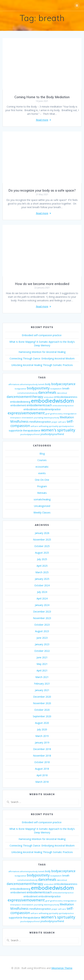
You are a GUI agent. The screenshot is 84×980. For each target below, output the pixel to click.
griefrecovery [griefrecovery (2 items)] (56, 414)
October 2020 (42, 710)
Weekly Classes (42, 512)
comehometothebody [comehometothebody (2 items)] (27, 393)
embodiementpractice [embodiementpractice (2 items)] (63, 406)
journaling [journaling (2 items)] (39, 418)
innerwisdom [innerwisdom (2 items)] (27, 418)
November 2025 (42, 540)
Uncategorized (42, 506)
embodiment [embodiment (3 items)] (31, 409)
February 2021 (42, 684)
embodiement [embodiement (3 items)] (18, 405)
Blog (42, 454)
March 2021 (42, 677)
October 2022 (42, 651)
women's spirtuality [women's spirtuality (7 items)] (58, 430)
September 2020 (42, 716)
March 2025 (42, 572)
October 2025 (42, 546)
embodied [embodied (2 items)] (49, 397)
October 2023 (42, 625)
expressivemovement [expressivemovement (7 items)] (26, 413)
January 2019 (42, 742)
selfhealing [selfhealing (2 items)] (43, 426)
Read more (42, 120)
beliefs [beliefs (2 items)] (41, 384)
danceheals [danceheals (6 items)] (47, 392)
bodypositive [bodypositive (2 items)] (20, 389)
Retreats (42, 493)
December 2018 (42, 749)
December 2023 (42, 612)
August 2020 (42, 723)
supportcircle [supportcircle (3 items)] (16, 430)
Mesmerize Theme (62, 968)
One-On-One (42, 480)
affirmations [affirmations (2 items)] (14, 384)
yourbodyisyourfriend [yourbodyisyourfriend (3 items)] (52, 434)
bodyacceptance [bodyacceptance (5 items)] (63, 384)
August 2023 (42, 631)
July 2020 (42, 729)
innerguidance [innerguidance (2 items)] (70, 414)
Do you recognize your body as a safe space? (42, 190)
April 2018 (42, 775)
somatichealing (42, 499)
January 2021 (42, 690)
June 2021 (42, 657)
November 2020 (42, 703)
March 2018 (42, 782)
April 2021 (42, 670)
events (42, 473)
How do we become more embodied (42, 284)
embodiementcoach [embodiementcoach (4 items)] (39, 405)
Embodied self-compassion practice (42, 335)
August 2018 (42, 769)
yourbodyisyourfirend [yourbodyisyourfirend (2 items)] (30, 434)
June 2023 (42, 638)
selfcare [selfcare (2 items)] (34, 426)
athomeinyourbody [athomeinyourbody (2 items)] (29, 384)
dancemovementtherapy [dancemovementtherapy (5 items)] (25, 397)
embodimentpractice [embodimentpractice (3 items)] (49, 409)
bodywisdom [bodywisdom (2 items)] (56, 389)
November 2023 (42, 618)
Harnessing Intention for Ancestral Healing (42, 352)
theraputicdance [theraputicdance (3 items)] (32, 430)
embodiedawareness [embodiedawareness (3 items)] (66, 397)
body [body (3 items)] (48, 384)
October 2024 (42, 585)
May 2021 (42, 664)
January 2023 (42, 644)
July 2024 (42, 592)
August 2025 (42, 553)
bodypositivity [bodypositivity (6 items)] (38, 388)
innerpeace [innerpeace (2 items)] (15, 418)
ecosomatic (42, 467)
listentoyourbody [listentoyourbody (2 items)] (51, 418)
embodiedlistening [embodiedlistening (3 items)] (20, 402)
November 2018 (42, 756)
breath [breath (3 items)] (66, 388)
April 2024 (42, 598)
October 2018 (42, 762)
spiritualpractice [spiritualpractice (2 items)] (66, 426)
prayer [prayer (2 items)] (55, 422)
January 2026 (42, 533)
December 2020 (42, 697)
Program (42, 486)
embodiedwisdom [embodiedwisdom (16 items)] (52, 401)
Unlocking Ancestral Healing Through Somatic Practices (42, 365)
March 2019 (42, 736)
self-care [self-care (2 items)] (62, 422)
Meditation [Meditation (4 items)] (67, 417)
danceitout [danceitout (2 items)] (62, 393)
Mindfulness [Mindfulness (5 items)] (19, 421)
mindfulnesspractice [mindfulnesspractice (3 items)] (40, 422)
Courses (42, 460)
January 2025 (42, 579)
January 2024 (42, 605)
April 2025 (42, 566)
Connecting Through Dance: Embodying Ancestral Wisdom (42, 358)
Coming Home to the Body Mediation (42, 97)
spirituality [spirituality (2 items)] (54, 426)
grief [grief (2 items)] (48, 414)
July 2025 (42, 559)
